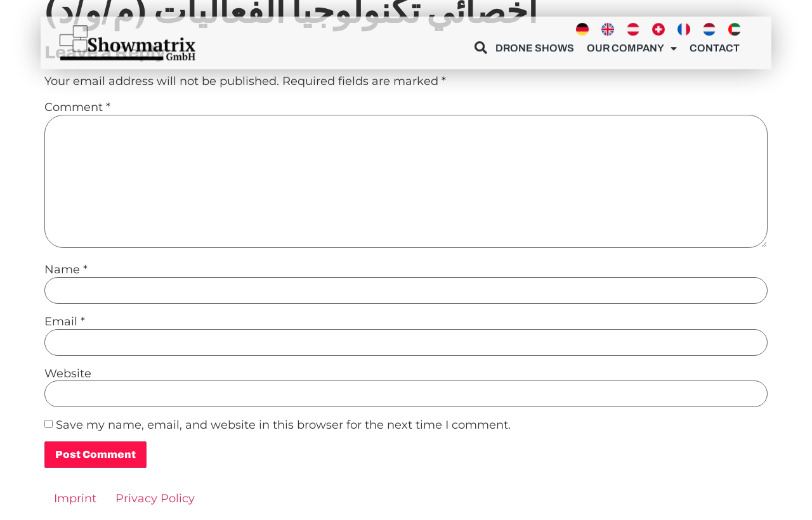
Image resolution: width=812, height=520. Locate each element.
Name (66, 270)
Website (68, 374)
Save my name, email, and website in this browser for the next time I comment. (283, 425)
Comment (77, 107)
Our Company (632, 46)
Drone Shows (535, 45)
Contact (715, 45)
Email (65, 322)
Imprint (75, 498)
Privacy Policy (155, 498)
